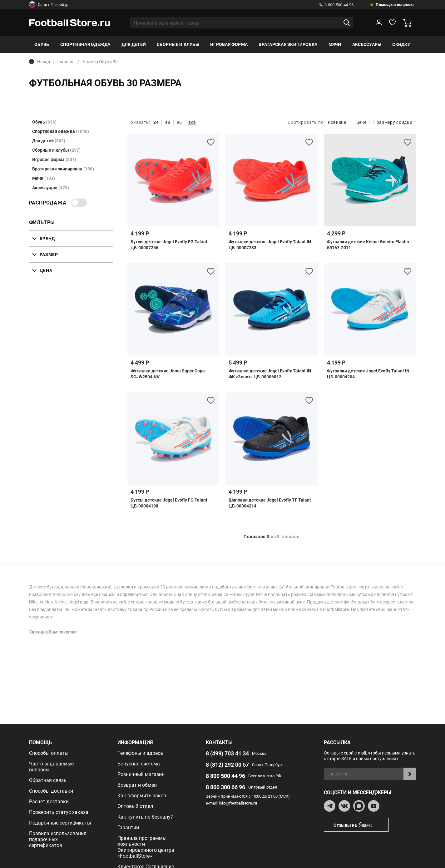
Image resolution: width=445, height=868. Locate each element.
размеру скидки (396, 122)
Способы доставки (51, 791)
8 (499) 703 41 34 (227, 753)
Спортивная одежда (85, 44)
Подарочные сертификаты (60, 823)
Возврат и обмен (137, 785)
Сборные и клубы (178, 44)
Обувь (42, 44)
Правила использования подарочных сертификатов (58, 839)
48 (168, 122)
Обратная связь (48, 780)
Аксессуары (367, 44)
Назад (40, 62)
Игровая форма (229, 44)
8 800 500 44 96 (336, 5)
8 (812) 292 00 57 (227, 765)
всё (192, 122)
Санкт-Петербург (50, 5)
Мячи (335, 44)
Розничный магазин (141, 774)
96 (179, 122)
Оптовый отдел (135, 806)
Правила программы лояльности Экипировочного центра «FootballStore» (146, 847)
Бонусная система (139, 764)
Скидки (401, 44)
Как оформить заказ (142, 796)
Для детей (134, 44)
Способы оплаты (49, 753)
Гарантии (128, 828)
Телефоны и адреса (140, 753)
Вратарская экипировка (288, 44)
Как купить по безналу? (145, 817)
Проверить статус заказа (59, 812)
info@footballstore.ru (238, 803)
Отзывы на (361, 825)
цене (363, 122)
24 (156, 122)
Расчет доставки (49, 802)
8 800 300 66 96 (225, 787)
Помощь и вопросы (395, 5)
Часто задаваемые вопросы (51, 767)
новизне (339, 122)
